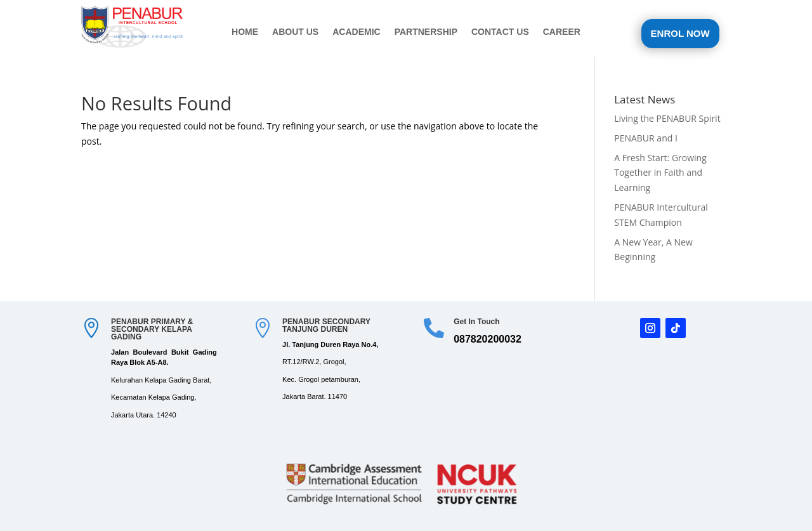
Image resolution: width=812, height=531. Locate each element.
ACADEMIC (356, 32)
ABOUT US (295, 32)
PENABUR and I (646, 138)
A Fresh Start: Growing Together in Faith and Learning (660, 173)
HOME (245, 32)
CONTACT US (500, 32)
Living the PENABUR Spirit (667, 118)
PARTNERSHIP (426, 32)
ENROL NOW (680, 33)
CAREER (562, 32)
